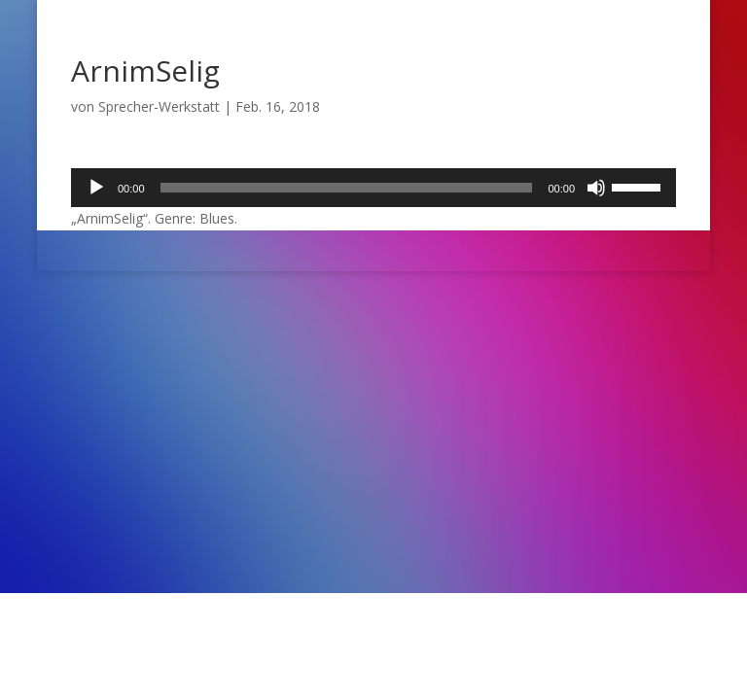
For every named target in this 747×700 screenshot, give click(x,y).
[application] (373, 188)
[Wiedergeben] (96, 188)
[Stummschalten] (596, 188)
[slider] (347, 188)
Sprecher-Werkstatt (159, 106)
